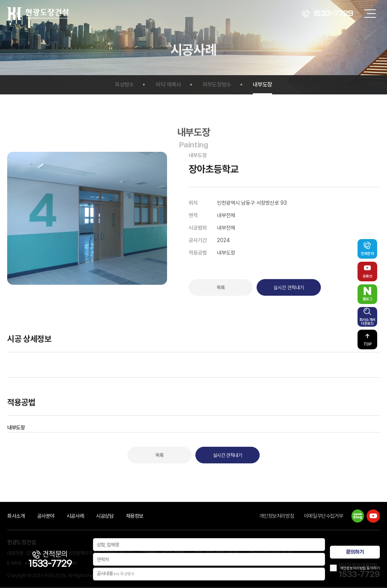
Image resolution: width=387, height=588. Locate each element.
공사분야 (46, 516)
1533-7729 (328, 14)
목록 (221, 288)
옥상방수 (124, 85)
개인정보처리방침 (277, 516)
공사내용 (116, 574)
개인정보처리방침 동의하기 (360, 568)
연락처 (103, 559)
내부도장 (262, 85)
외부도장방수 (217, 85)
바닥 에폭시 (168, 85)
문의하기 (355, 552)
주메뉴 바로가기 (0, 0)
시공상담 (105, 516)
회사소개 (16, 516)
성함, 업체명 (108, 545)
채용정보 (135, 516)
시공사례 (75, 516)
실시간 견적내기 (289, 288)
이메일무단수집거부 (324, 516)
